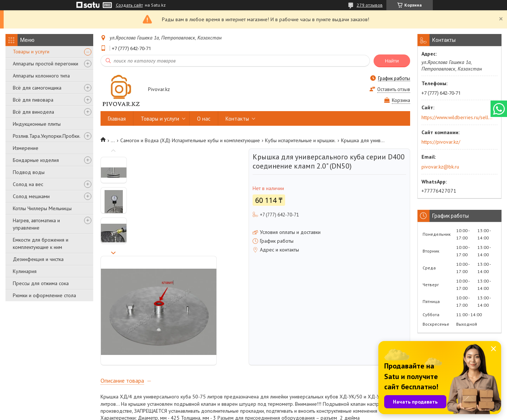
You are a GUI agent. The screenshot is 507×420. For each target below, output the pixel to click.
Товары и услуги (31, 52)
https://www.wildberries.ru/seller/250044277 (457, 117)
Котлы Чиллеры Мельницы (42, 208)
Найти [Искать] (392, 61)
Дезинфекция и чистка (38, 259)
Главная (117, 119)
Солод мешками (31, 196)
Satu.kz (285, 406)
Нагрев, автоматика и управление (36, 224)
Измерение (26, 148)
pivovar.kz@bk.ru (440, 167)
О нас (204, 119)
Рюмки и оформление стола (44, 295)
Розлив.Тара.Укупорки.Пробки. (47, 136)
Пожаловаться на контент (265, 413)
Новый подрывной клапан (130, 333)
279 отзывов (370, 5)
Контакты (237, 119)
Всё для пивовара (33, 100)
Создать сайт (129, 5)
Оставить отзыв (394, 89)
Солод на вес (28, 184)
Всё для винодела (33, 112)
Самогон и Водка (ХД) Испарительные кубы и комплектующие (190, 140)
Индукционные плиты (37, 124)
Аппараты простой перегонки (46, 64)
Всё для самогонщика (37, 88)
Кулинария (25, 271)
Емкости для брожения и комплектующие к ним (41, 243)
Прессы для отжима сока (41, 283)
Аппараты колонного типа (41, 76)
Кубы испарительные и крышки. (300, 140)
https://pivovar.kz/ (441, 142)
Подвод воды (29, 172)
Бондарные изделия (36, 160)
